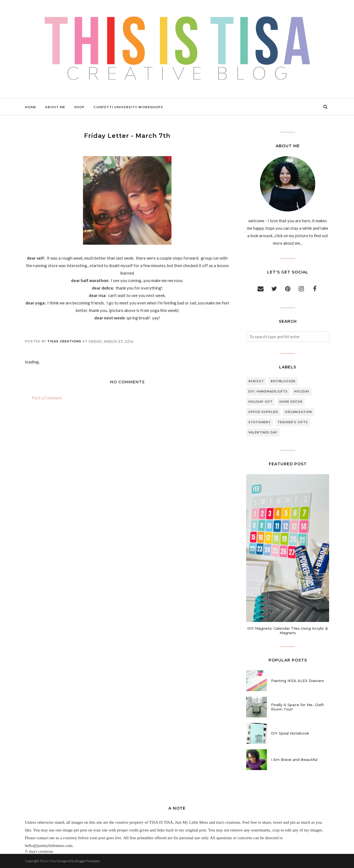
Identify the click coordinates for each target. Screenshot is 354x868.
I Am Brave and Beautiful (294, 759)
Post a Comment (47, 398)
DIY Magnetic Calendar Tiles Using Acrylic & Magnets (288, 631)
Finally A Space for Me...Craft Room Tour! (297, 707)
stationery (260, 422)
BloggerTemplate (88, 861)
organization (298, 412)
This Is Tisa (48, 861)
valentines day (263, 432)
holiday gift (261, 402)
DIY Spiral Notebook (290, 733)
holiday (302, 392)
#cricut (256, 381)
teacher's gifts (293, 422)
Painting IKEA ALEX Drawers (298, 681)
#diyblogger (283, 381)
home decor (291, 402)
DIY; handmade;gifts (268, 392)
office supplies (263, 412)
